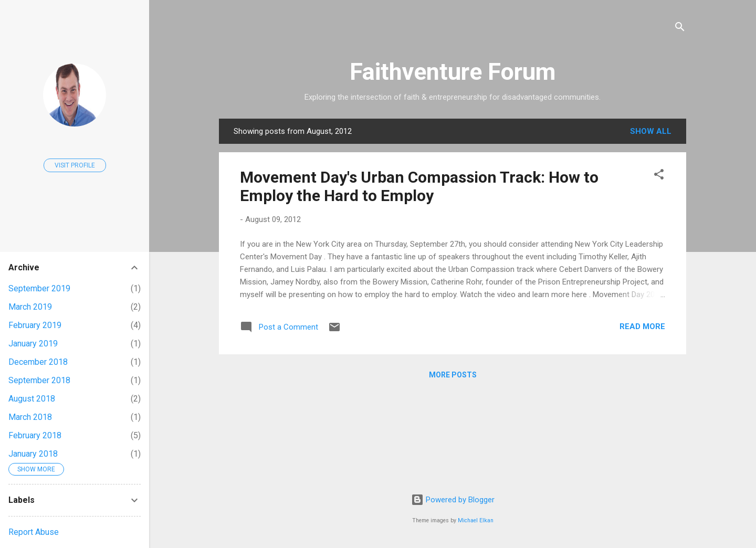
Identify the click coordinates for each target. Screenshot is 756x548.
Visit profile (75, 165)
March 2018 (30, 417)
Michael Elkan (476, 520)
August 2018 (32, 399)
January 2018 (33, 454)
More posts (453, 375)
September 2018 (39, 380)
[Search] (680, 29)
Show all (651, 131)
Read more (642, 326)
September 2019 (39, 288)
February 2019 (35, 325)
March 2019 (30, 307)
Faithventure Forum (453, 72)
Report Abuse (34, 532)
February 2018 (35, 435)
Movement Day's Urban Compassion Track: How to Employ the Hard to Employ (419, 186)
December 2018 (38, 362)
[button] (659, 176)
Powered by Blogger (453, 500)
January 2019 (33, 344)
